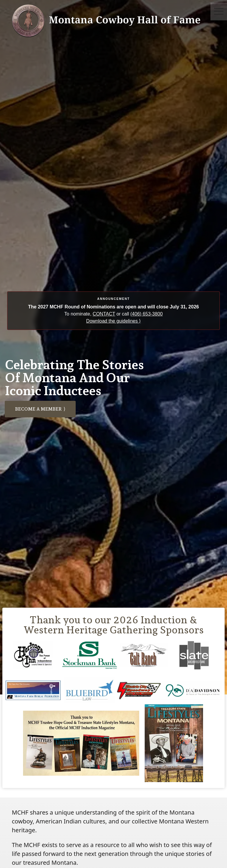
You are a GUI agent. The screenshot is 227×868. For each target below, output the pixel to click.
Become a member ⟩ (40, 409)
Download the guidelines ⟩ (114, 321)
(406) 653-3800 (146, 314)
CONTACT (104, 314)
